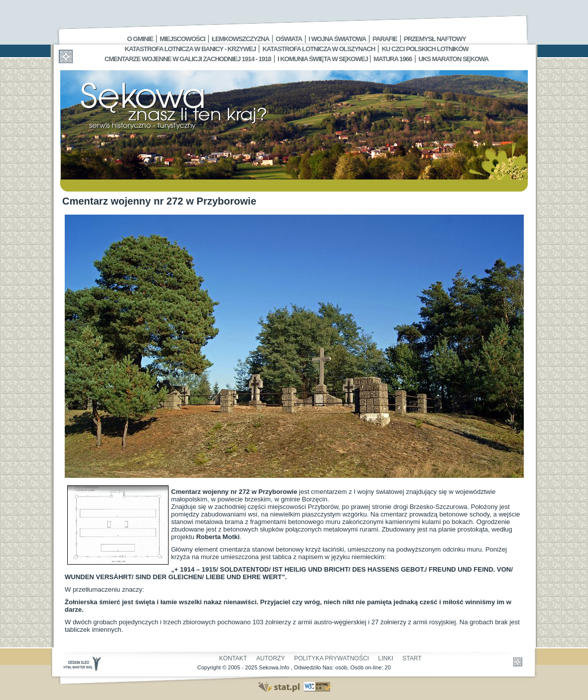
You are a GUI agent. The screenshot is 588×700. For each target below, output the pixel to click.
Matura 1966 (393, 59)
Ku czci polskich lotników (425, 49)
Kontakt (233, 658)
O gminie (140, 39)
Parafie (385, 39)
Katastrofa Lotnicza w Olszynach (319, 49)
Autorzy (271, 658)
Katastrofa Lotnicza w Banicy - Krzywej (190, 49)
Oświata (289, 39)
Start (412, 658)
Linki (386, 658)
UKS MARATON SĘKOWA (454, 59)
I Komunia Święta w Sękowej (323, 59)
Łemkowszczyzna (241, 39)
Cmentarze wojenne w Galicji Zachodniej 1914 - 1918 (188, 59)
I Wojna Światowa (337, 39)
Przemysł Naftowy (435, 39)
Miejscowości (182, 39)
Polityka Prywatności (331, 658)
